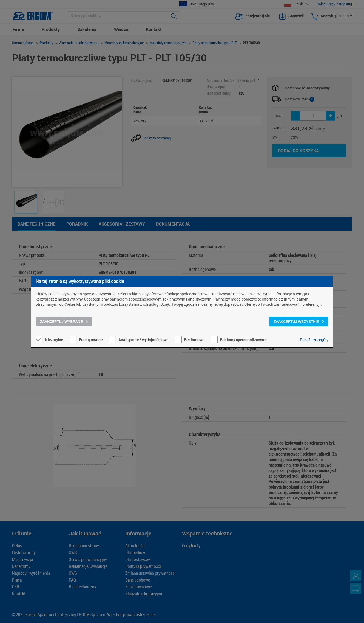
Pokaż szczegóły (314, 340)
